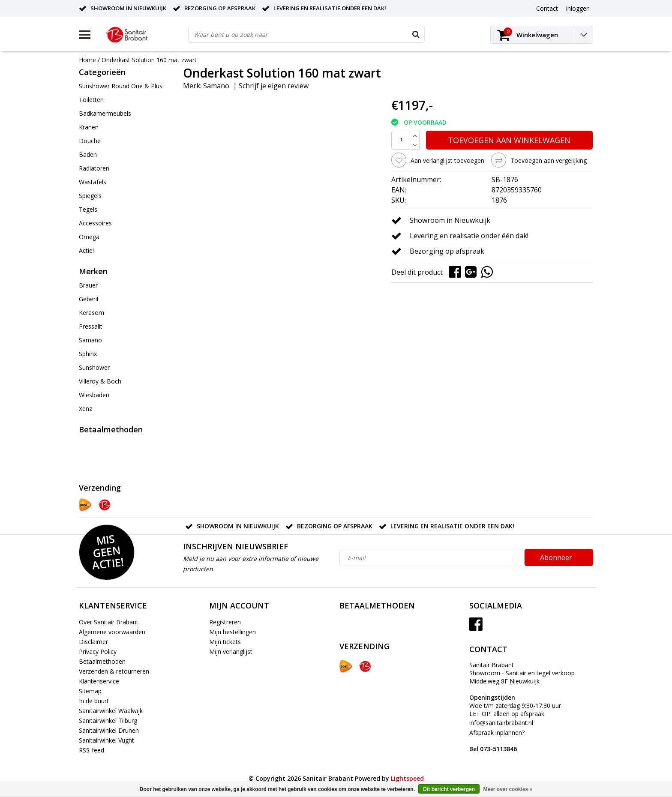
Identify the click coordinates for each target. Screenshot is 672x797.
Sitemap (90, 691)
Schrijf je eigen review (274, 86)
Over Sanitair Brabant (109, 622)
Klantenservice (99, 681)
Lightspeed (407, 778)
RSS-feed (91, 750)
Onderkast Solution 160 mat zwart (149, 60)
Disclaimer (93, 642)
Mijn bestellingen (232, 632)
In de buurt (94, 701)
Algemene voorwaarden (112, 632)
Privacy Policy (98, 652)
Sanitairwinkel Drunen (109, 730)
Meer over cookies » (508, 789)
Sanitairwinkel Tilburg (108, 721)
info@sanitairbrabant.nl (501, 723)
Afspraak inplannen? (497, 741)
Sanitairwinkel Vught (106, 740)
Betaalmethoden (102, 661)
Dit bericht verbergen (449, 789)
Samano (216, 86)
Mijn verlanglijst (231, 652)
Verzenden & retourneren (114, 671)
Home (87, 60)
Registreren (225, 622)
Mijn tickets (225, 642)
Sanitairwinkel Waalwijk (111, 711)
